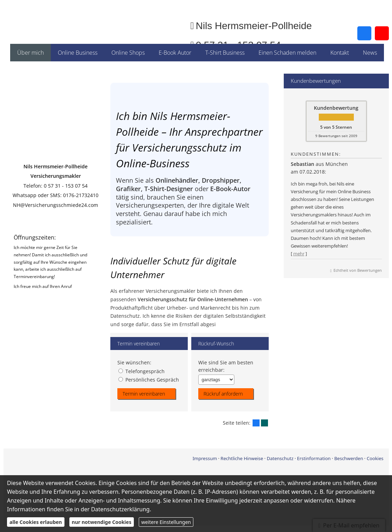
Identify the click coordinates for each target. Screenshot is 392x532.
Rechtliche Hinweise (242, 458)
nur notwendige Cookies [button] (102, 522)
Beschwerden (349, 458)
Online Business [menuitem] (78, 53)
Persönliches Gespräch (149, 379)
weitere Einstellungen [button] (166, 522)
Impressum (205, 458)
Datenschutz (280, 458)
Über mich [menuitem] (30, 53)
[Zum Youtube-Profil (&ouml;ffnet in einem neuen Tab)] (382, 33)
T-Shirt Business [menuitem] (225, 53)
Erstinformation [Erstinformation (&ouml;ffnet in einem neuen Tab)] (314, 458)
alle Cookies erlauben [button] (36, 522)
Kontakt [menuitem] (340, 53)
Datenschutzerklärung (120, 509)
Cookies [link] (375, 458)
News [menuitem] (370, 53)
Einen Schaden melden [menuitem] (287, 53)
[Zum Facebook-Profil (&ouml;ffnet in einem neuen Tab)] (364, 33)
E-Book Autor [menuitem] (175, 53)
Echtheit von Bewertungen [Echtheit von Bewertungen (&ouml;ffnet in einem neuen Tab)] (358, 270)
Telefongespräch (142, 371)
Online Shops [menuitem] (128, 53)
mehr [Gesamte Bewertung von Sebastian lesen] (299, 254)
